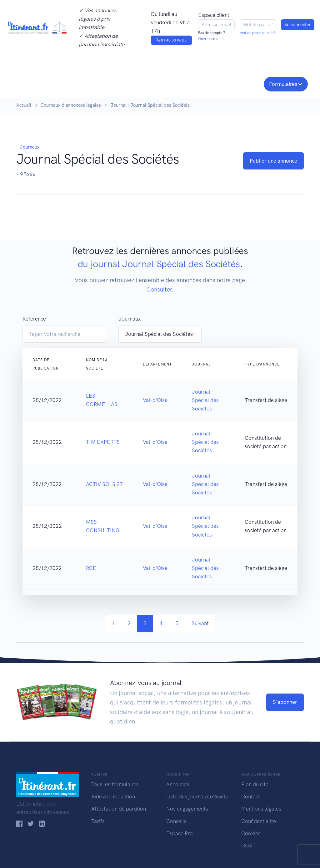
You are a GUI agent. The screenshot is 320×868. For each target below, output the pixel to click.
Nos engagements (159, 83)
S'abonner (285, 702)
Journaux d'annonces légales (71, 105)
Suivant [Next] (200, 623)
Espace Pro (180, 833)
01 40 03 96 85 (171, 40)
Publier (28, 83)
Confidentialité (259, 821)
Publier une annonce (273, 161)
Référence (34, 319)
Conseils (205, 83)
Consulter (69, 83)
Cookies (251, 833)
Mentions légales (261, 809)
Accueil (24, 105)
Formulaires (283, 84)
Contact (251, 797)
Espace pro (243, 83)
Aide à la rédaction (113, 797)
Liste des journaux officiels (197, 797)
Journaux (106, 83)
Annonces (178, 784)
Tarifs (98, 821)
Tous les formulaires (115, 784)
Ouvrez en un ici (212, 39)
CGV (247, 846)
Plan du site (255, 784)
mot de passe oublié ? (257, 33)
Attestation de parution (119, 809)
